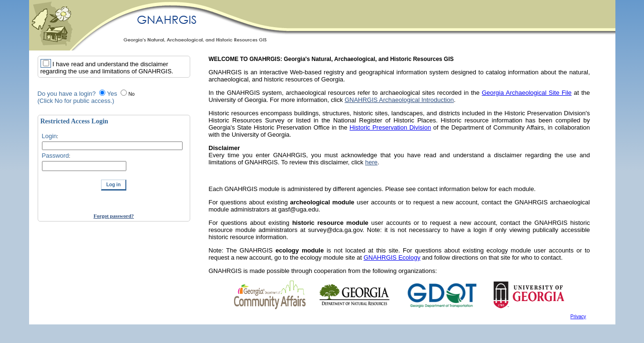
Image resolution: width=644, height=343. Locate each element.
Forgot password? (114, 216)
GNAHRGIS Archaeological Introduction (399, 100)
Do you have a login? (67, 94)
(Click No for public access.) (76, 101)
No (131, 94)
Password (56, 156)
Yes (112, 94)
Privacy (578, 317)
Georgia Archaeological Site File (527, 93)
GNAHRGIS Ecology (392, 257)
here (371, 162)
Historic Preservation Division (390, 127)
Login (50, 136)
